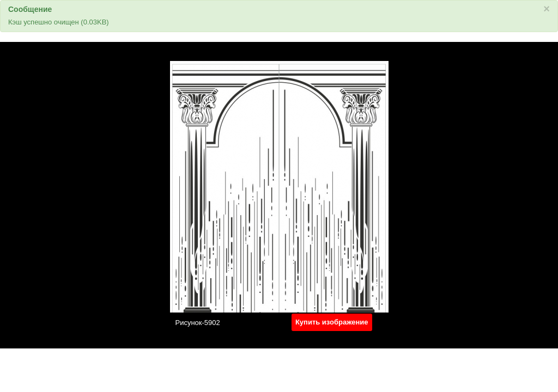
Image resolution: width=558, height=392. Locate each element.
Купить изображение (332, 322)
